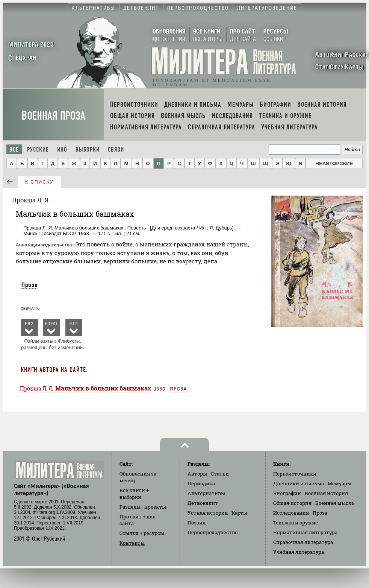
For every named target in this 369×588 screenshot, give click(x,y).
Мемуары (340, 483)
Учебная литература (299, 552)
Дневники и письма (299, 483)
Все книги (134, 494)
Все (14, 150)
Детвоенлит (203, 503)
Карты (239, 513)
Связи (116, 150)
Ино (62, 150)
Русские (38, 150)
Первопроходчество (212, 532)
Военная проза (53, 116)
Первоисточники (295, 474)
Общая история (292, 503)
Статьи (220, 474)
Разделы (143, 507)
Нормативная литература (305, 532)
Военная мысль (335, 503)
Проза (30, 285)
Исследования (291, 513)
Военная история (326, 493)
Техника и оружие (296, 523)
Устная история (208, 513)
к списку (39, 182)
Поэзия (197, 523)
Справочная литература (303, 542)
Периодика (201, 483)
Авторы (197, 474)
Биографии (287, 493)
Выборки (88, 150)
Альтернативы (206, 493)
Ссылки (142, 533)
